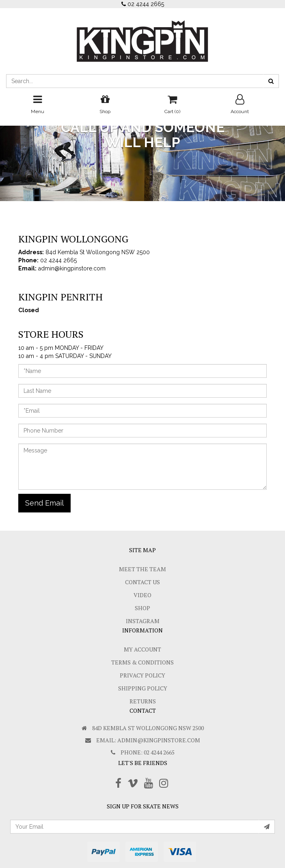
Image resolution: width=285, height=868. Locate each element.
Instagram (143, 621)
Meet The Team (142, 569)
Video (142, 595)
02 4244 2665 (143, 4)
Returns (143, 701)
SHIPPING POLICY (143, 688)
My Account (142, 649)
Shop (142, 608)
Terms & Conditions (142, 662)
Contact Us (142, 582)
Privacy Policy (142, 675)
